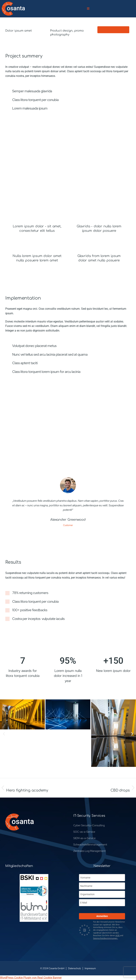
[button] (4, 734)
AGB (118, 936)
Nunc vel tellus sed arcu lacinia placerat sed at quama (50, 355)
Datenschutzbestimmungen (106, 938)
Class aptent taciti (25, 363)
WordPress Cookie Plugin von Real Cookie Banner (31, 978)
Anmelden (102, 916)
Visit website (113, 30)
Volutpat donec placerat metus (34, 346)
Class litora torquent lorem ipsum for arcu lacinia (46, 372)
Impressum (90, 968)
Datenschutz (74, 968)
